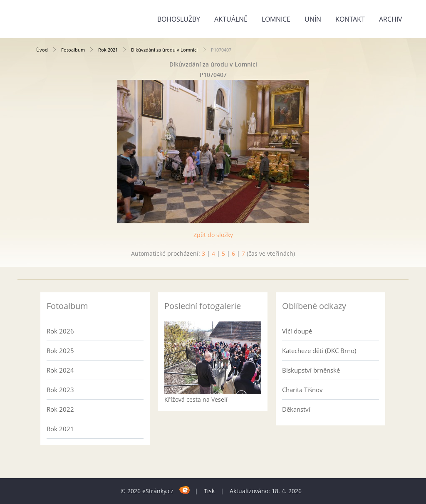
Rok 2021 (108, 50)
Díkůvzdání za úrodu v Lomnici (164, 50)
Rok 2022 (60, 409)
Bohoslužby (179, 19)
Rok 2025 (60, 351)
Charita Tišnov (302, 390)
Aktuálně (231, 19)
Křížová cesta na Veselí (196, 399)
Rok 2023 (60, 390)
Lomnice (276, 19)
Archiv (391, 19)
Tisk (209, 491)
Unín (313, 19)
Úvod (42, 50)
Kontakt (350, 19)
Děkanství (296, 409)
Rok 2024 (60, 370)
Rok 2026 (60, 331)
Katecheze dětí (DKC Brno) (319, 351)
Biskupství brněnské (311, 370)
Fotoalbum (73, 50)
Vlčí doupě (297, 331)
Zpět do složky (213, 235)
